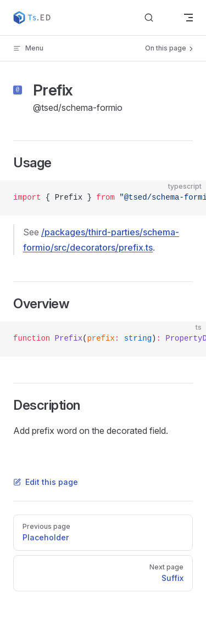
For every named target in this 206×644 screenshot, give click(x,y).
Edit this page (46, 482)
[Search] (158, 18)
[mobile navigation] (188, 18)
